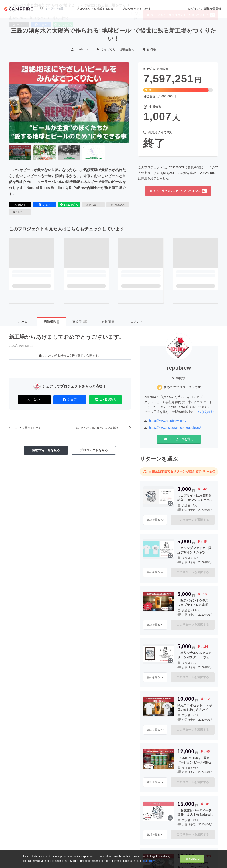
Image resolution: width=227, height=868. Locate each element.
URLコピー (93, 205)
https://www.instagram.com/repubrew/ (175, 428)
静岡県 (150, 49)
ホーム (23, 322)
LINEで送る (69, 205)
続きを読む (206, 412)
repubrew (79, 49)
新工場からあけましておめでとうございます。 (67, 337)
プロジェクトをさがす (137, 9)
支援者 (80, 322)
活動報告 (51, 322)
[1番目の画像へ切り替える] (20, 153)
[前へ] (14, 103)
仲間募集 (108, 322)
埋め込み (118, 205)
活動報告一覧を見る (46, 450)
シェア (45, 205)
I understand (192, 859)
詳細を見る (155, 520)
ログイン (194, 9)
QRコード (20, 212)
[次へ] (124, 103)
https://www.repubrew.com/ (167, 421)
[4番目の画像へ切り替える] (93, 153)
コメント (137, 322)
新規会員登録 (213, 9)
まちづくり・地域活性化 (116, 49)
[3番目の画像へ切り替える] (69, 153)
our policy (149, 861)
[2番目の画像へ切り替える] (44, 153)
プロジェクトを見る (94, 450)
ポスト (20, 205)
